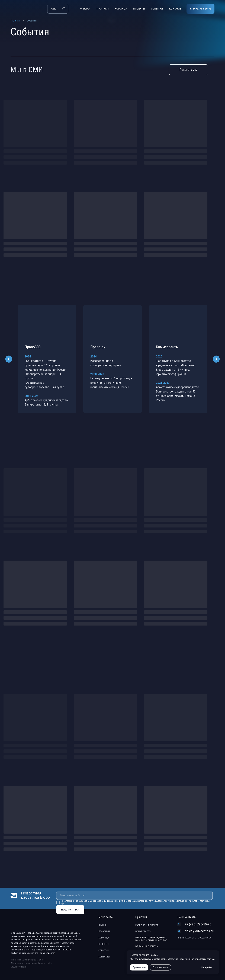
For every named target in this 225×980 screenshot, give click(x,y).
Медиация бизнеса (147, 946)
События (104, 950)
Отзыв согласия (19, 967)
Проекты (103, 944)
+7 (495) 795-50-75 (198, 924)
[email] (134, 895)
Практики (104, 931)
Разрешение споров (147, 925)
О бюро (102, 925)
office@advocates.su (199, 931)
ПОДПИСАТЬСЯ (70, 910)
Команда (104, 938)
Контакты (104, 957)
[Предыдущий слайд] (9, 359)
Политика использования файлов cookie (32, 963)
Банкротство (143, 931)
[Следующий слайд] (216, 359)
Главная (15, 21)
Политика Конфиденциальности (27, 960)
